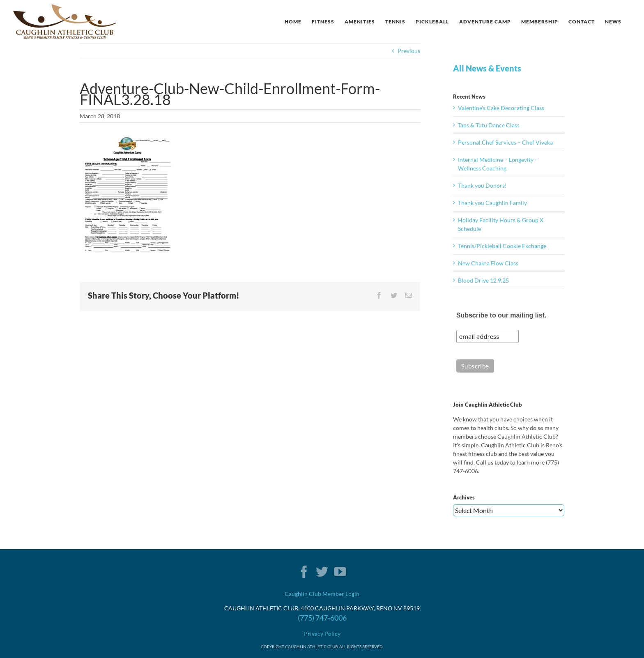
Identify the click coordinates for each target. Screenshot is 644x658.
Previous (409, 51)
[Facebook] (304, 572)
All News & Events (487, 68)
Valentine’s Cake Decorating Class (501, 108)
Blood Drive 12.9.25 (483, 280)
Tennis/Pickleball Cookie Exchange (502, 246)
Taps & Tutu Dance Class (489, 125)
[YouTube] (340, 572)
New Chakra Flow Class (488, 263)
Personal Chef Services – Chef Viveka (505, 142)
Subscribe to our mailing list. (501, 315)
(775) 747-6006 (322, 618)
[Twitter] (322, 572)
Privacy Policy (322, 634)
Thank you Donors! (482, 185)
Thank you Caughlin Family (492, 203)
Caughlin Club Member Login (322, 594)
